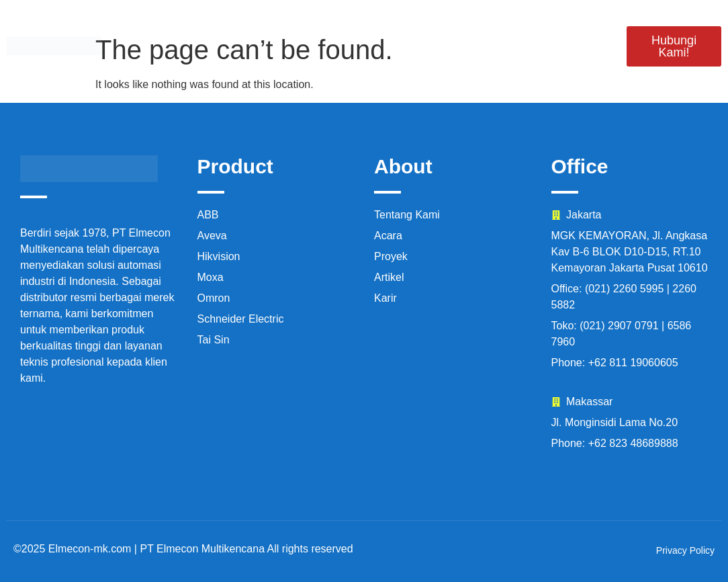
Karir (571, 29)
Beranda (164, 29)
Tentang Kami (338, 29)
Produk (244, 29)
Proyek (433, 29)
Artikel (580, 64)
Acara (504, 29)
